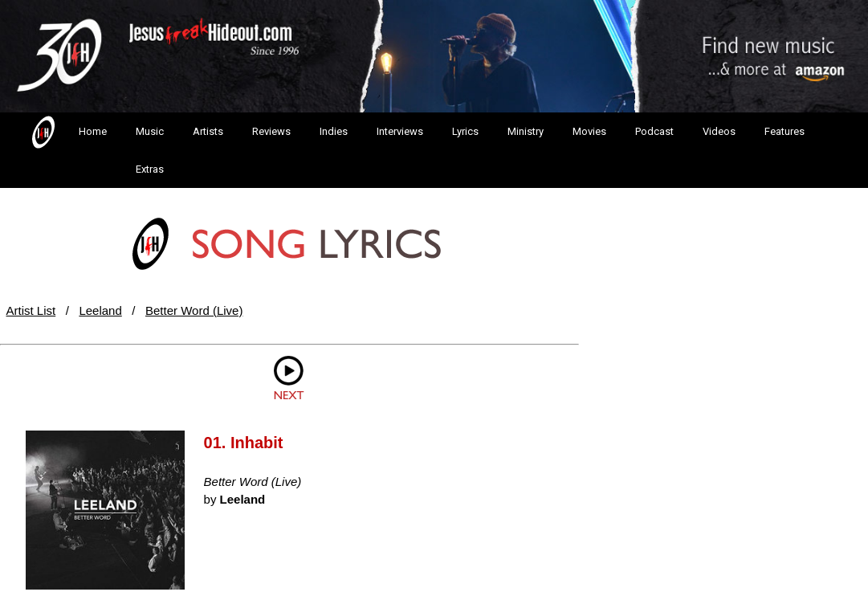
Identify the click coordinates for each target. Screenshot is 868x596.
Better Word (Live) (194, 310)
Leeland (100, 310)
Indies (334, 131)
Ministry (526, 131)
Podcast (654, 131)
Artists (208, 131)
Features (784, 131)
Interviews (400, 131)
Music (150, 131)
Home (68, 133)
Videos (719, 131)
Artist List (31, 310)
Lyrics (465, 131)
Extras (150, 169)
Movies (589, 131)
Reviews (271, 131)
